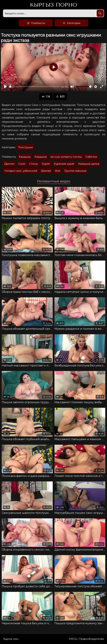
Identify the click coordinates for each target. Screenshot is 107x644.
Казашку (25, 157)
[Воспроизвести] (5, 87)
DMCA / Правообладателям (86, 639)
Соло (22, 164)
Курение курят (64, 164)
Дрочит (9, 164)
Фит (58, 171)
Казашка (41, 157)
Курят (46, 164)
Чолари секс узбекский (21, 171)
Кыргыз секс (11, 639)
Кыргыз (53, 5)
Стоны (34, 164)
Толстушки (25, 147)
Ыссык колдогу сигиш (66, 157)
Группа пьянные (75, 171)
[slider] (34, 87)
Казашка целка (89, 164)
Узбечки (91, 157)
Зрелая (46, 171)
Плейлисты (36, 23)
